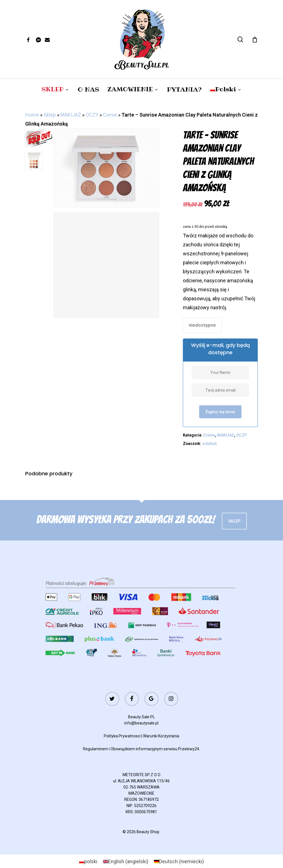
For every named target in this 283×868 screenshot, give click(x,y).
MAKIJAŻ (71, 115)
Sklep (50, 115)
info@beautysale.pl (141, 723)
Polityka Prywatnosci (122, 736)
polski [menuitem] (91, 861)
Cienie (110, 115)
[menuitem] (226, 89)
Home (32, 115)
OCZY (92, 115)
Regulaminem (96, 749)
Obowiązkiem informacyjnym (137, 749)
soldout (210, 444)
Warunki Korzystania (161, 736)
